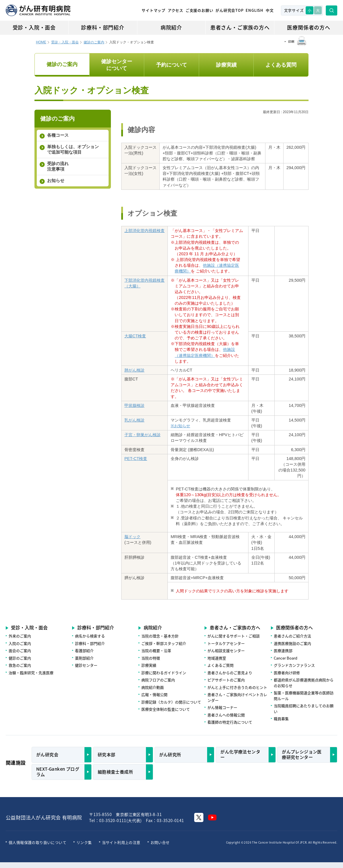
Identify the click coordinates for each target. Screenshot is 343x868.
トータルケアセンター (226, 643)
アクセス (176, 10)
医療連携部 (283, 650)
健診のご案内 (94, 42)
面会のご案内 (20, 650)
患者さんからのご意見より (230, 673)
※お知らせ (180, 426)
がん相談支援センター (226, 650)
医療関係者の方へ (309, 27)
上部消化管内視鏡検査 (144, 231)
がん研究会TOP (229, 10)
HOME (41, 42)
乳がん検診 (134, 420)
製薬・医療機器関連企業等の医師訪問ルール (304, 696)
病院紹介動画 (153, 687)
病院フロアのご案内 (158, 680)
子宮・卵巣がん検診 (142, 435)
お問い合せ (160, 842)
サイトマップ (154, 10)
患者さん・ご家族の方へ (240, 27)
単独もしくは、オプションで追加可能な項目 (73, 149)
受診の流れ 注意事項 (58, 166)
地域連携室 (217, 658)
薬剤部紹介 (84, 658)
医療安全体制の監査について (166, 709)
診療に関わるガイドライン (164, 673)
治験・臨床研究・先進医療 (31, 673)
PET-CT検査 (136, 459)
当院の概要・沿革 (156, 650)
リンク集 (84, 842)
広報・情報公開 (154, 694)
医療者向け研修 (287, 673)
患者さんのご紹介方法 (292, 636)
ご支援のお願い (200, 10)
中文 (270, 10)
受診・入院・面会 (34, 27)
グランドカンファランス (294, 665)
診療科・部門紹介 (103, 27)
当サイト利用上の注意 (121, 842)
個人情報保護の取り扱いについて (37, 842)
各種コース (58, 135)
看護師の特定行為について (230, 722)
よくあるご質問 (220, 665)
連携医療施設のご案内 (292, 643)
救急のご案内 (20, 665)
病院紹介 (171, 27)
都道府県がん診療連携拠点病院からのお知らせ (304, 683)
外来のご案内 (20, 636)
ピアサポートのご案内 (226, 680)
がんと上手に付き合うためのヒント (237, 687)
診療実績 (149, 665)
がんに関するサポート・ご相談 (234, 636)
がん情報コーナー (222, 707)
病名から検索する (90, 636)
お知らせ (56, 180)
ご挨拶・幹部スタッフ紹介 (164, 643)
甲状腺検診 (134, 405)
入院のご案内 (20, 643)
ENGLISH (255, 10)
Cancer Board (286, 658)
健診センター (86, 665)
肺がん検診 (134, 370)
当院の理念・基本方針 (160, 636)
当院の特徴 (151, 658)
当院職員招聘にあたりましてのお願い (304, 708)
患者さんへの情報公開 (226, 715)
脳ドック (132, 537)
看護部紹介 (84, 650)
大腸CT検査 (135, 336)
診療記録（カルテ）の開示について (171, 702)
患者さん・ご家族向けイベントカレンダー (237, 697)
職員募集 (281, 719)
